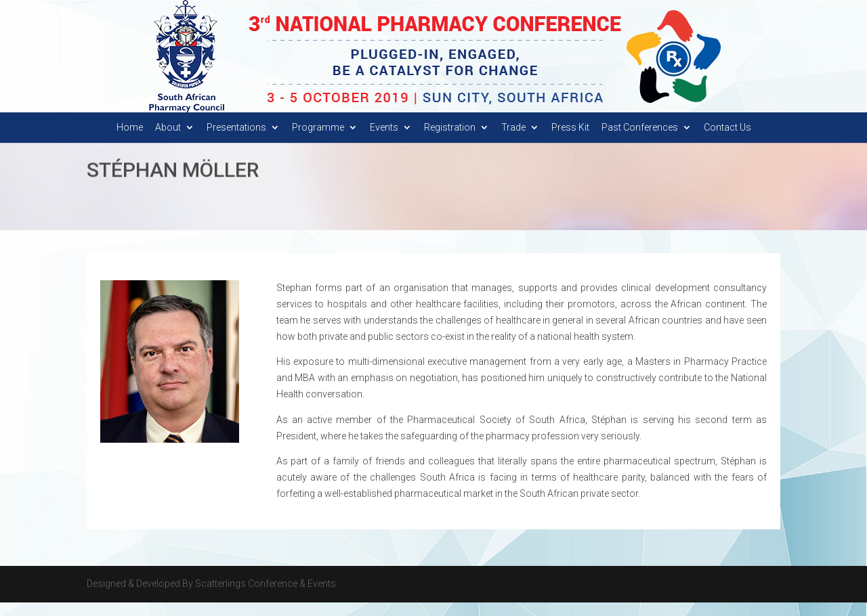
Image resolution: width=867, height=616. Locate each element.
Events (384, 141)
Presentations (236, 141)
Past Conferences (640, 141)
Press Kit (570, 141)
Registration (450, 141)
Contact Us (727, 141)
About (168, 141)
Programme (318, 141)
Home (130, 141)
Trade (513, 141)
